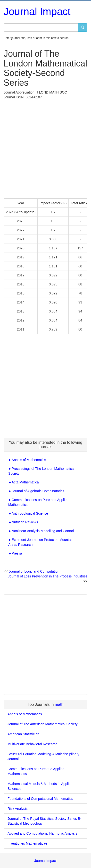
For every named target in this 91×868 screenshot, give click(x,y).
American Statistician (23, 734)
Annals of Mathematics (29, 460)
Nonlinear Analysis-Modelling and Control (43, 531)
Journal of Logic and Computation (34, 571)
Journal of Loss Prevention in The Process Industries (48, 576)
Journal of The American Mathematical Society (42, 724)
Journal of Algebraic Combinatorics (38, 491)
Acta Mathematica (25, 482)
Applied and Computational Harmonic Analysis (42, 833)
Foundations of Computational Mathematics (40, 799)
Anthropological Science (30, 513)
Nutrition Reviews (25, 522)
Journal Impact (37, 12)
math (59, 704)
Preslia (17, 553)
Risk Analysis (17, 809)
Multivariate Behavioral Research (32, 744)
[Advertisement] (45, 148)
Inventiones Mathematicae (27, 843)
